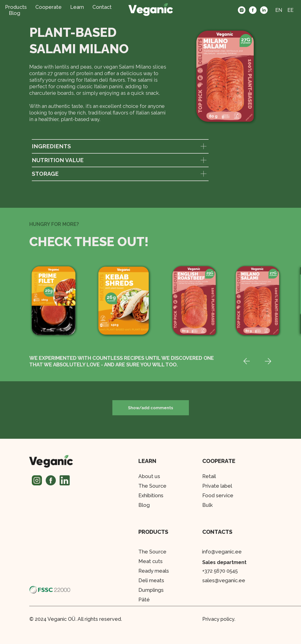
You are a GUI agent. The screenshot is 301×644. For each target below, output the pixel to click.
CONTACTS (217, 532)
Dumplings (151, 590)
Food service (218, 495)
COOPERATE (219, 461)
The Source (152, 552)
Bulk (207, 505)
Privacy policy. (219, 619)
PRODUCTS (153, 532)
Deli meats (151, 580)
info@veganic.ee (222, 552)
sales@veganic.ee (224, 580)
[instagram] (242, 10)
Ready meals (154, 571)
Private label (217, 486)
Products (16, 7)
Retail (209, 476)
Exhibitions (151, 495)
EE (290, 10)
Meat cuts (150, 561)
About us (149, 476)
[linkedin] (264, 10)
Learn (77, 7)
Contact (102, 7)
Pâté (144, 600)
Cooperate (48, 7)
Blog (15, 13)
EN (279, 10)
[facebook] (253, 10)
